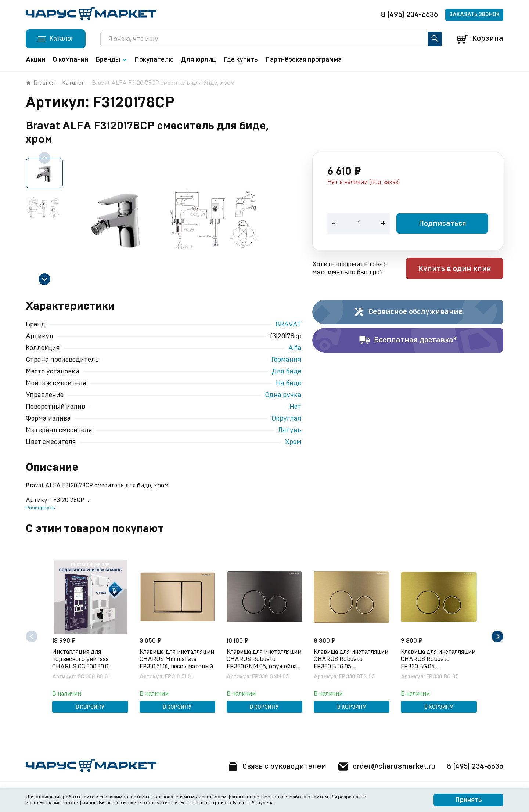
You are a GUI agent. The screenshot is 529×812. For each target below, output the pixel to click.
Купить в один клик (456, 269)
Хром (293, 442)
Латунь (290, 430)
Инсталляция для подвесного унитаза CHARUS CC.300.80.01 (82, 659)
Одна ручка (283, 395)
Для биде (287, 372)
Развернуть (40, 508)
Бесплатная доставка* (408, 340)
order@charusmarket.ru (386, 766)
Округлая (286, 419)
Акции (35, 60)
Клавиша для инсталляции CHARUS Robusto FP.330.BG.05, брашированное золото (438, 660)
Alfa (295, 348)
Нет (295, 407)
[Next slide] (44, 279)
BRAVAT (288, 325)
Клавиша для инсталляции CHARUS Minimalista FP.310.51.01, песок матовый (177, 659)
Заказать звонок (474, 15)
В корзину (90, 707)
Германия (286, 360)
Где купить (241, 60)
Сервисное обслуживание (408, 312)
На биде (289, 383)
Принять (469, 800)
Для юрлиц (199, 60)
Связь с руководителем (274, 766)
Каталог (73, 83)
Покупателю (154, 60)
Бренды (111, 60)
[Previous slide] (44, 158)
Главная (40, 83)
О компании (70, 60)
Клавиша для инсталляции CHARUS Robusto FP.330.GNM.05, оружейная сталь (264, 660)
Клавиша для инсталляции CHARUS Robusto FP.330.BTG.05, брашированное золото (351, 660)
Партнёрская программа (303, 60)
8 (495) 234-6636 (409, 15)
